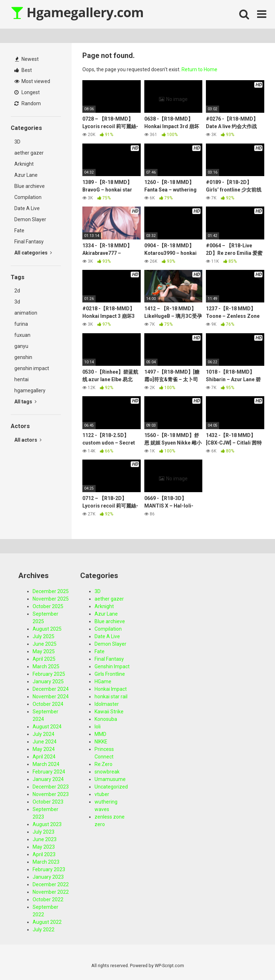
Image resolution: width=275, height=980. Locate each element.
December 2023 (51, 787)
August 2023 (47, 824)
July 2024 (44, 734)
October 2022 (48, 899)
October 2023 (48, 802)
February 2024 (49, 772)
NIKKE (101, 742)
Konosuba (106, 719)
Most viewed (32, 81)
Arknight (24, 164)
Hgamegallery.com (77, 12)
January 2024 (48, 779)
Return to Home (199, 69)
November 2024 (51, 697)
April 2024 (44, 757)
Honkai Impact (111, 689)
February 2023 (49, 869)
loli (98, 727)
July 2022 (44, 930)
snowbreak (107, 772)
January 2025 (48, 681)
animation (26, 313)
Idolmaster (107, 704)
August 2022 (47, 922)
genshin (23, 357)
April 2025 (44, 659)
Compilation (28, 197)
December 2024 (51, 689)
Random (28, 103)
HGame (103, 681)
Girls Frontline (110, 674)
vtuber (102, 794)
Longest (27, 92)
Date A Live (27, 208)
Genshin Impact (112, 666)
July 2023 (44, 832)
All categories (33, 253)
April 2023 (44, 854)
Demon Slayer (30, 219)
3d (17, 302)
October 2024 (48, 704)
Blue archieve (30, 186)
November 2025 (51, 599)
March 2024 (46, 764)
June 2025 (45, 644)
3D (17, 142)
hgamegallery (30, 390)
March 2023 (46, 862)
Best (23, 70)
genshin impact (32, 368)
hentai (21, 379)
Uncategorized (111, 787)
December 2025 (51, 591)
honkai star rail (111, 697)
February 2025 (49, 674)
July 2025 (44, 636)
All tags (25, 402)
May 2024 (44, 749)
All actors (28, 440)
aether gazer (29, 153)
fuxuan (22, 335)
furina (21, 324)
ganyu (21, 346)
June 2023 (45, 839)
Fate (19, 231)
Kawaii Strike (109, 712)
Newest (27, 59)
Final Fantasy (29, 242)
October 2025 (48, 606)
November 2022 (51, 892)
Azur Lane (26, 175)
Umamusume (110, 779)
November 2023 (51, 794)
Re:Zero (103, 764)
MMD (100, 734)
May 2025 (44, 651)
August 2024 (47, 727)
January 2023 (48, 877)
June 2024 (45, 742)
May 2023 (44, 847)
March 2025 (46, 666)
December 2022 (51, 884)
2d (17, 291)
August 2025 (47, 629)
